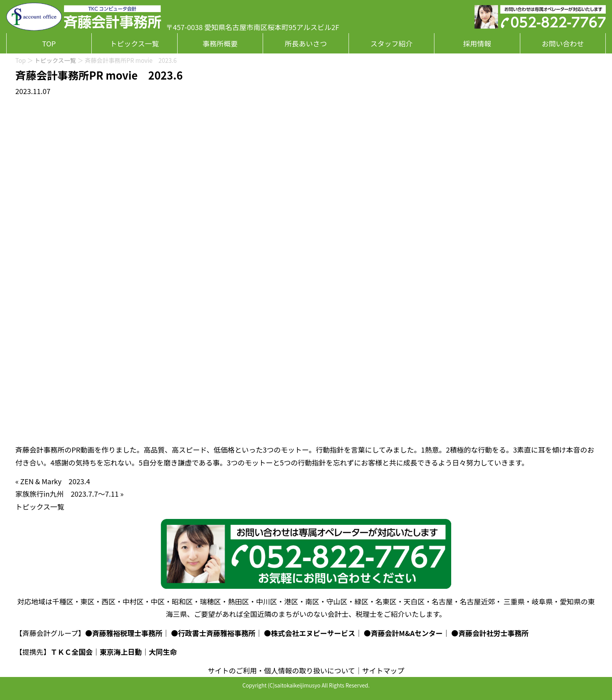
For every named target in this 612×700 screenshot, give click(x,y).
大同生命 (163, 652)
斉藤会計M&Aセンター (407, 633)
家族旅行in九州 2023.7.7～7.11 (67, 494)
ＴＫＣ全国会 (71, 652)
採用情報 (477, 43)
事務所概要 (220, 43)
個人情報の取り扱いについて (309, 670)
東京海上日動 (121, 652)
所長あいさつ (306, 43)
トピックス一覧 (134, 43)
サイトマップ (383, 670)
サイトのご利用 (232, 670)
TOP (49, 43)
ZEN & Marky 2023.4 (55, 481)
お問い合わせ (563, 43)
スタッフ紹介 (391, 43)
